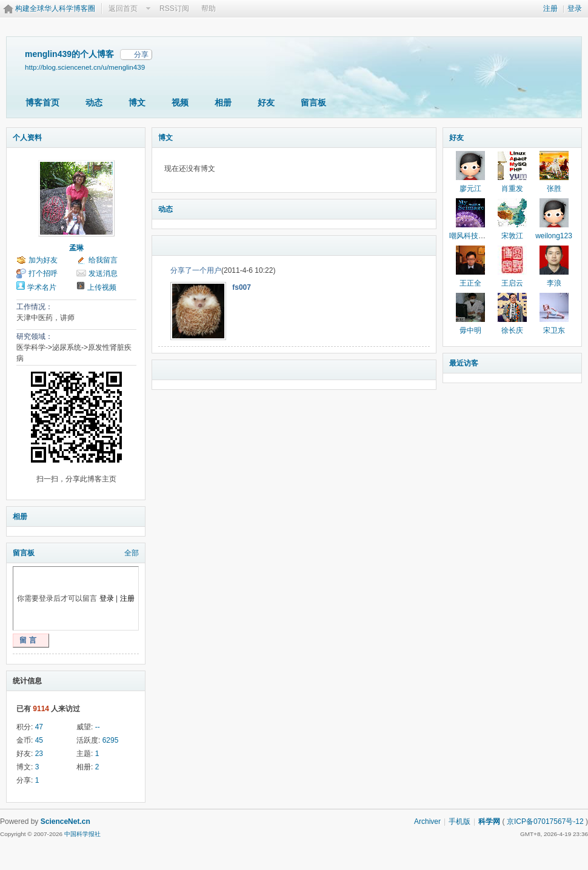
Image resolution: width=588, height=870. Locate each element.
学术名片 (42, 287)
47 (39, 727)
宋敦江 (512, 236)
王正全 (470, 283)
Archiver (427, 821)
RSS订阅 (174, 8)
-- (98, 727)
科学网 (489, 821)
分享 (141, 55)
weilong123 (554, 236)
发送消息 (103, 273)
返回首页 (123, 8)
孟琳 (76, 248)
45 (39, 740)
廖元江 (470, 189)
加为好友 (43, 260)
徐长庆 (512, 330)
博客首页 (42, 102)
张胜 (554, 189)
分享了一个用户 (196, 270)
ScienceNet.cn (65, 821)
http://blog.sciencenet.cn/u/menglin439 (85, 67)
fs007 (242, 287)
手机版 (459, 821)
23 (39, 754)
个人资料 (27, 138)
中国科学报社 (82, 834)
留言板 (313, 102)
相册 (223, 102)
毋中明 (470, 330)
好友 (266, 102)
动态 (94, 102)
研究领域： (35, 336)
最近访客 (464, 363)
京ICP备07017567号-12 (545, 821)
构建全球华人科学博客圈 (55, 8)
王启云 (512, 283)
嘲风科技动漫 (471, 236)
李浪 (554, 283)
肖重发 (512, 189)
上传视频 (102, 287)
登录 (575, 8)
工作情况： (35, 307)
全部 (132, 553)
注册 (550, 8)
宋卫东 (554, 330)
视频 (180, 102)
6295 (111, 740)
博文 (137, 102)
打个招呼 (43, 273)
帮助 (209, 8)
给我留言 (103, 260)
